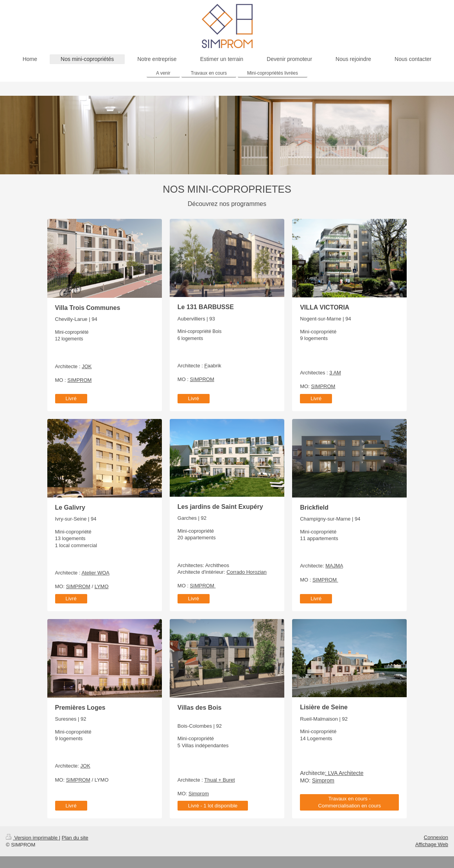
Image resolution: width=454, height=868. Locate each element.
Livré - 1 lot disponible (213, 806)
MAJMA (334, 566)
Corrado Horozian (247, 572)
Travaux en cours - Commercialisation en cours (350, 802)
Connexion (436, 837)
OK (88, 366)
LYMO (102, 586)
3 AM (335, 373)
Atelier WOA (95, 573)
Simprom (199, 794)
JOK (85, 766)
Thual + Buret (219, 780)
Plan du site (75, 838)
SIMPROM (79, 380)
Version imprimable (32, 838)
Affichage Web (432, 844)
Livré (71, 398)
